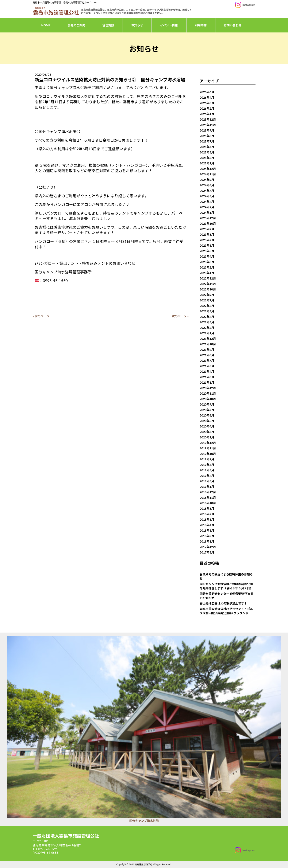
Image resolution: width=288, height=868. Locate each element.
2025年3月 (207, 152)
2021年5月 (207, 366)
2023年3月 (207, 262)
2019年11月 (208, 448)
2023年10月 (208, 224)
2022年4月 (207, 317)
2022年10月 (208, 289)
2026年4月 (207, 97)
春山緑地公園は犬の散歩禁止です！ (223, 603)
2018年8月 (207, 509)
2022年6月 (207, 306)
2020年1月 (207, 437)
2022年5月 (207, 311)
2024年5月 (207, 196)
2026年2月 (207, 108)
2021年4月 (207, 372)
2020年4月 (207, 426)
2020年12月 (208, 388)
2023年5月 (207, 251)
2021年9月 (207, 350)
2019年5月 (207, 470)
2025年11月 (208, 125)
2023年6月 (207, 245)
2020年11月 (208, 393)
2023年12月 (208, 218)
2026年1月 (207, 114)
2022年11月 (208, 284)
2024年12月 (208, 169)
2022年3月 (207, 322)
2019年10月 (208, 454)
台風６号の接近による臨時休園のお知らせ (226, 576)
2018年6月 (207, 519)
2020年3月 (207, 432)
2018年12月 (208, 492)
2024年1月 (207, 213)
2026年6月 (207, 92)
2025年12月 (208, 119)
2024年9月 (207, 180)
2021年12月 (208, 339)
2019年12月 (208, 443)
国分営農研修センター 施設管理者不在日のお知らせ (227, 596)
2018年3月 (207, 530)
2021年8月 (207, 355)
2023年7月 (207, 240)
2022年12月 (208, 278)
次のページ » (180, 316)
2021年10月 (208, 344)
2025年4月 (207, 147)
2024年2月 (207, 207)
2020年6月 (207, 415)
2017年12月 (208, 547)
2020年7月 (207, 410)
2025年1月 (207, 163)
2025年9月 (207, 130)
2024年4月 (207, 202)
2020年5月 (207, 421)
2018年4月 (207, 525)
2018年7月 (207, 514)
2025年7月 (207, 141)
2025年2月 (207, 158)
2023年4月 (207, 256)
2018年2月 (207, 536)
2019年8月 (207, 465)
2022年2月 (207, 328)
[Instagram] (245, 850)
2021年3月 (207, 377)
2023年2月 (207, 267)
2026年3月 (207, 103)
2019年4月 (207, 476)
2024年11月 (208, 174)
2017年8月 (207, 552)
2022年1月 (207, 333)
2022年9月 (207, 295)
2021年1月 (207, 382)
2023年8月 (207, 234)
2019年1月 (207, 487)
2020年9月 (207, 404)
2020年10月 (208, 399)
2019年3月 (207, 481)
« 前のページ (41, 316)
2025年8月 (207, 136)
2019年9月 (207, 459)
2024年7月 (207, 191)
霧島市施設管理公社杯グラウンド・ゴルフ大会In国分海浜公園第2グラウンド (226, 611)
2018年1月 (207, 541)
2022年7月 (207, 300)
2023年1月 (207, 273)
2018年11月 (208, 498)
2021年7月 (207, 361)
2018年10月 (208, 503)
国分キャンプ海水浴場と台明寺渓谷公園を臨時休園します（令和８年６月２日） (226, 586)
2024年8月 (207, 185)
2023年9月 (207, 229)
